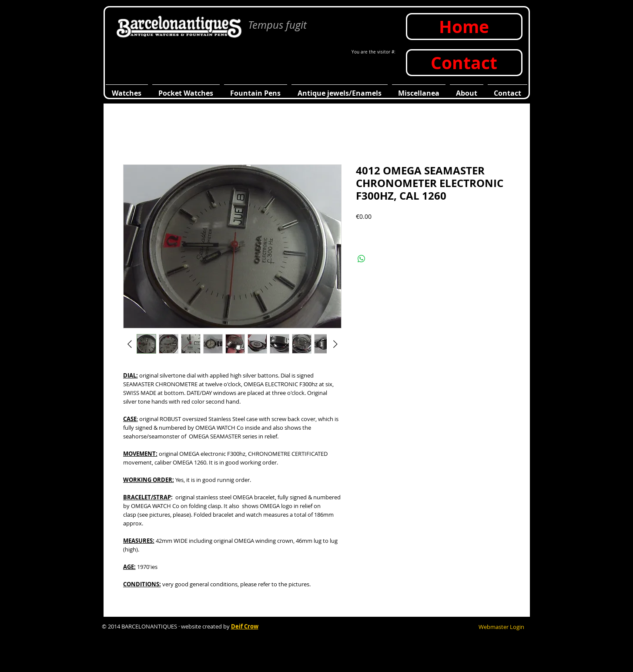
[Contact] (464, 63)
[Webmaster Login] (501, 627)
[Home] (464, 27)
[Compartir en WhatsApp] (362, 259)
